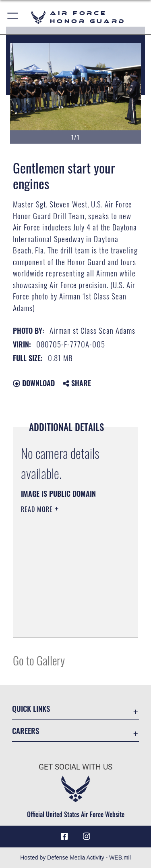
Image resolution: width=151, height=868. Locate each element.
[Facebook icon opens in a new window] (64, 837)
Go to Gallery (39, 660)
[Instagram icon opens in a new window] (87, 837)
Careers (26, 731)
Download (34, 383)
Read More (38, 509)
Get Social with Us (75, 767)
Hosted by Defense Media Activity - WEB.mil (75, 858)
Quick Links (31, 708)
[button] (13, 17)
